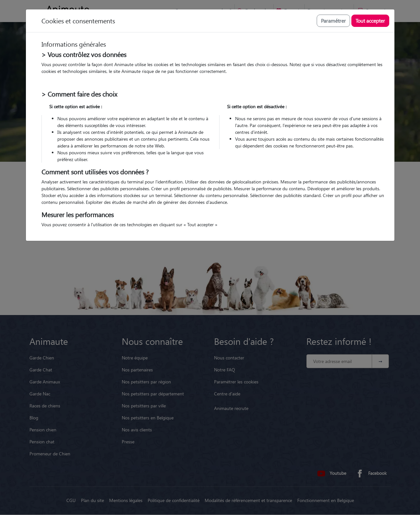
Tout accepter (370, 21)
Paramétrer (333, 21)
